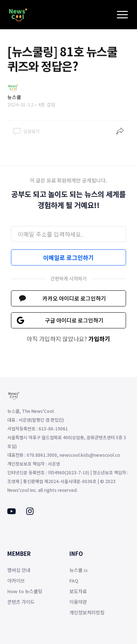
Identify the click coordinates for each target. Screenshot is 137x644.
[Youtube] (12, 512)
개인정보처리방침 (87, 612)
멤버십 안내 (19, 570)
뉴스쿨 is (79, 570)
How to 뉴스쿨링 (25, 591)
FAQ (74, 581)
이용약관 (78, 602)
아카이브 (16, 581)
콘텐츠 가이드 (21, 602)
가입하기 (99, 339)
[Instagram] (30, 513)
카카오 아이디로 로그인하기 (74, 298)
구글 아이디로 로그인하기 (74, 320)
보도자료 (78, 591)
